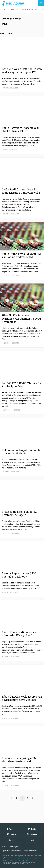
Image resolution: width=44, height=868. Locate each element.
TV (17, 9)
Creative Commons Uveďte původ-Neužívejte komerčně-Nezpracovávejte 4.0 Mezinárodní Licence (20, 860)
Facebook (12, 829)
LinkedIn (12, 834)
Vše (4, 9)
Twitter (32, 829)
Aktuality (11, 9)
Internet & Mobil (27, 9)
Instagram (32, 834)
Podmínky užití (14, 847)
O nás (4, 847)
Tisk (37, 9)
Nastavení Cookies (30, 851)
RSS (12, 840)
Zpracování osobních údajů (12, 851)
